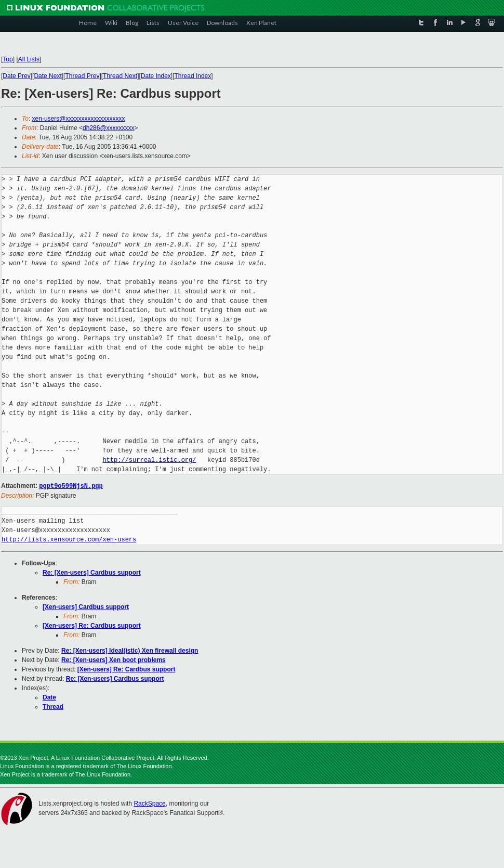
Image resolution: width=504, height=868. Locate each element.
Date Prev (16, 76)
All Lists (29, 59)
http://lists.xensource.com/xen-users (69, 539)
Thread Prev (82, 76)
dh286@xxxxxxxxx (109, 128)
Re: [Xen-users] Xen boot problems (114, 659)
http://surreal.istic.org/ (149, 460)
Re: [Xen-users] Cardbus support (92, 572)
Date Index (156, 76)
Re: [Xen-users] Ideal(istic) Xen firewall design (130, 650)
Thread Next (120, 76)
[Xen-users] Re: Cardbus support (92, 625)
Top (8, 59)
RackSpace (149, 803)
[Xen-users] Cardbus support (86, 606)
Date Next (48, 76)
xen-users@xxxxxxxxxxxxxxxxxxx (79, 119)
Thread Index (193, 76)
